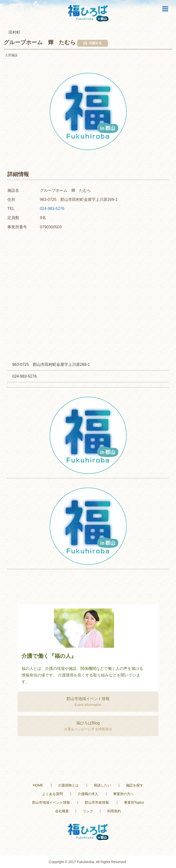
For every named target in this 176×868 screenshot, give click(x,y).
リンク (88, 811)
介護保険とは (68, 785)
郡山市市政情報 (97, 802)
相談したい (102, 785)
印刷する (93, 43)
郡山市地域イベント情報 (51, 802)
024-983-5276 (52, 209)
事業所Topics (134, 802)
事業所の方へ (124, 794)
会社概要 (62, 811)
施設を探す (135, 785)
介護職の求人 (88, 794)
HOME (38, 785)
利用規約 (114, 811)
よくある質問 (52, 794)
